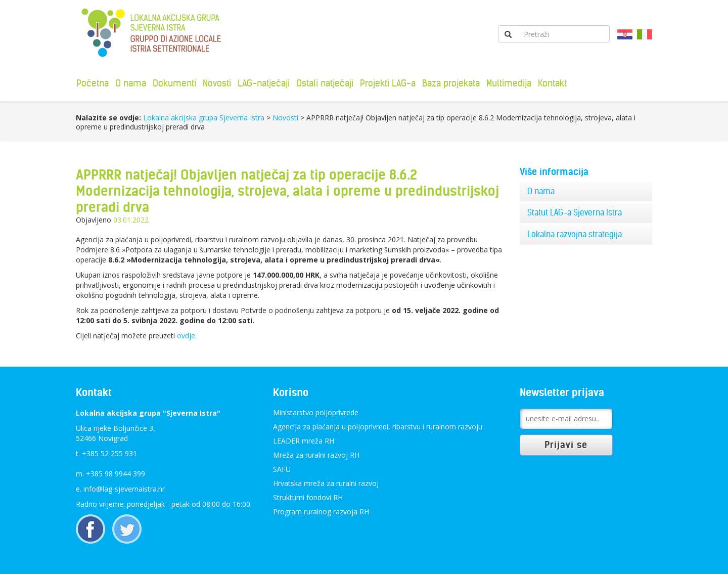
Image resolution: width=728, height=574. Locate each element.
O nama (131, 83)
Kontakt (552, 83)
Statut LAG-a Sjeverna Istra (575, 212)
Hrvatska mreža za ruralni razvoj (326, 483)
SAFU (282, 469)
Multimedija (509, 83)
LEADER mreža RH (304, 441)
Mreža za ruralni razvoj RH (316, 455)
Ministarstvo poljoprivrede (316, 412)
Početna (93, 83)
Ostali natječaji (325, 83)
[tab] (586, 192)
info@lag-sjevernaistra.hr (124, 489)
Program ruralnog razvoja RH (321, 512)
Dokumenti (174, 83)
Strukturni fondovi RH (308, 497)
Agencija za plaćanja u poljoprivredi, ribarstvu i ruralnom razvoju (378, 427)
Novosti (217, 83)
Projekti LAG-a (388, 83)
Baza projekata (451, 83)
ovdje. (187, 336)
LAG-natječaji (264, 83)
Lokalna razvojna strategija (575, 234)
